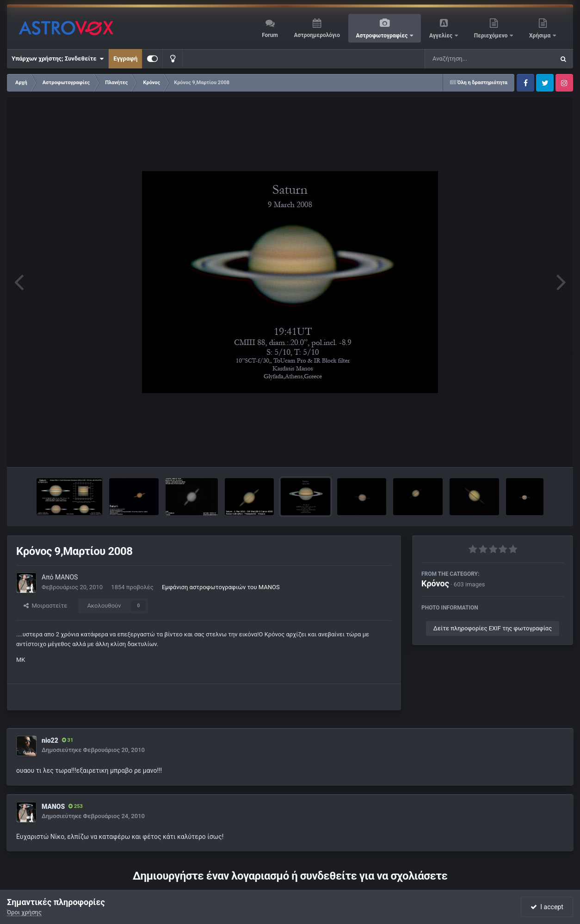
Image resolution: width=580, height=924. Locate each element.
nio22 (50, 740)
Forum (270, 35)
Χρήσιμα (540, 36)
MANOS (66, 577)
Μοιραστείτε (45, 606)
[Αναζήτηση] (471, 59)
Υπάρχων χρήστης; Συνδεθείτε (58, 59)
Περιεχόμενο (492, 36)
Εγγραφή (125, 59)
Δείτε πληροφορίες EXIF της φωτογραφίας (493, 628)
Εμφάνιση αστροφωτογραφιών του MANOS (221, 587)
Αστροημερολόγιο (317, 35)
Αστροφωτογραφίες (383, 36)
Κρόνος (435, 583)
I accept (547, 907)
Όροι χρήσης (24, 912)
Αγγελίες (441, 36)
